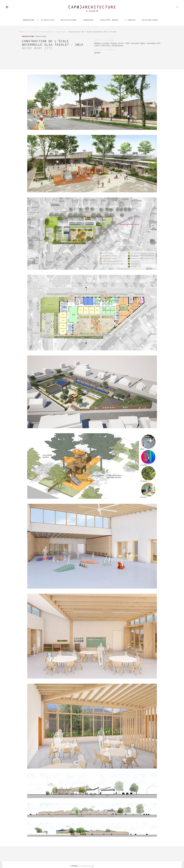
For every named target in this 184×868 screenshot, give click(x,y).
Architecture (47, 32)
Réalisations (69, 20)
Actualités (48, 20)
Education (61, 32)
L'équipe (130, 20)
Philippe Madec (109, 20)
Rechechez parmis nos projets (177, 7)
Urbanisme (28, 20)
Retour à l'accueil (29, 32)
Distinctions (150, 20)
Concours (88, 20)
